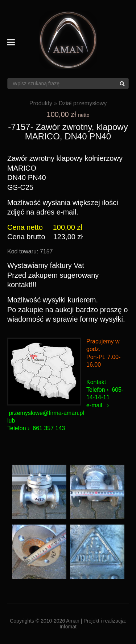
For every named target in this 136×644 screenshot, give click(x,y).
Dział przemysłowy (83, 103)
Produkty (41, 103)
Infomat (68, 627)
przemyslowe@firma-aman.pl (46, 413)
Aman (73, 621)
